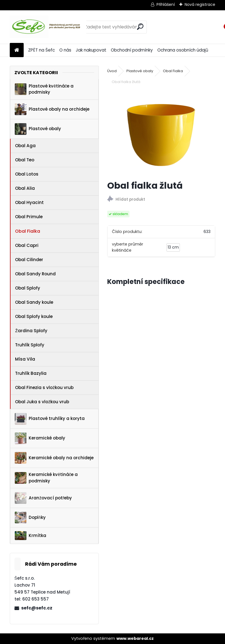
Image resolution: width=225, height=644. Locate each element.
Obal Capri (27, 245)
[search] (140, 27)
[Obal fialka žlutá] (161, 133)
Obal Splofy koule (34, 316)
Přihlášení (166, 4)
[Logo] (48, 27)
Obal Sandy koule (34, 302)
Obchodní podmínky (132, 50)
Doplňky (30, 517)
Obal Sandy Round (35, 274)
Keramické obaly (40, 438)
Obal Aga (25, 146)
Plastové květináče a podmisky (44, 89)
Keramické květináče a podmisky (46, 478)
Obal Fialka (28, 231)
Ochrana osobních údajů (183, 50)
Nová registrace (200, 4)
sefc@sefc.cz (37, 608)
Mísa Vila (25, 359)
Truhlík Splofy (30, 345)
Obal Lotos (27, 174)
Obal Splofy (28, 288)
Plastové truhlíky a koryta (50, 419)
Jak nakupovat (91, 50)
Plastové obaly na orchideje (52, 109)
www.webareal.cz (135, 638)
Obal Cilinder (29, 260)
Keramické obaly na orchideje (54, 458)
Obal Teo (25, 160)
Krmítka (30, 536)
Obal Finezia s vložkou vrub (44, 387)
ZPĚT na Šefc (41, 50)
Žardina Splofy (31, 331)
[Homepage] (17, 50)
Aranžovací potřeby (43, 498)
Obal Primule (29, 217)
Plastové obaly (38, 129)
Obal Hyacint (29, 202)
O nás (65, 50)
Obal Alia (25, 188)
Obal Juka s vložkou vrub (42, 402)
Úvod (112, 71)
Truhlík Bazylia (31, 373)
